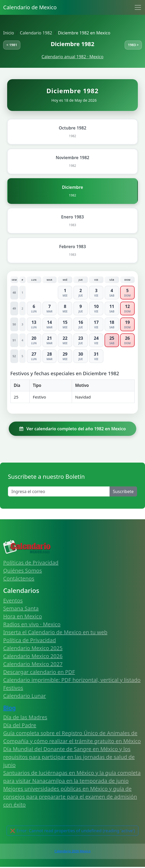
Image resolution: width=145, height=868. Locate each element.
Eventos (13, 600)
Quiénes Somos (22, 571)
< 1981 (12, 45)
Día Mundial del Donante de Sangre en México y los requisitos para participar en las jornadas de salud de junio (69, 757)
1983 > (133, 45)
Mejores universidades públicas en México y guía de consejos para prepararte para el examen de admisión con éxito (70, 797)
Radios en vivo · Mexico (32, 624)
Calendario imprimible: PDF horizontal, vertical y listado (72, 680)
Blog (9, 708)
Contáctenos (19, 578)
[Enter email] (59, 491)
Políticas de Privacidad (31, 563)
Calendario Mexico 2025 (33, 648)
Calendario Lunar (25, 696)
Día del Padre (20, 725)
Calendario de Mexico (30, 7)
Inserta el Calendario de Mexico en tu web (55, 632)
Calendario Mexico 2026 (33, 656)
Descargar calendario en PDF (39, 672)
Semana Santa (21, 608)
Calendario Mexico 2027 (33, 664)
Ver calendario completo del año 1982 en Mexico (73, 429)
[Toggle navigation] (138, 7)
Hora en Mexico (23, 616)
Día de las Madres (25, 717)
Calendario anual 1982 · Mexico (72, 57)
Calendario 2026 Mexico (72, 851)
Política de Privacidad (30, 640)
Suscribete (123, 491)
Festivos (13, 688)
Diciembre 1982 (73, 44)
